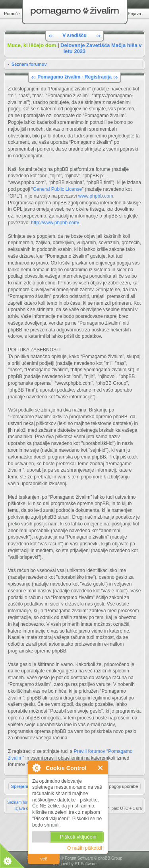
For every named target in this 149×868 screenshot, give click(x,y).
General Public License (57, 189)
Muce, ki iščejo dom (32, 45)
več (44, 859)
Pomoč (11, 14)
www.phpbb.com (96, 196)
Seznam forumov (29, 64)
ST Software (86, 864)
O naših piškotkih (85, 848)
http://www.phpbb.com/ (55, 223)
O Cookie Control (36, 768)
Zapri (101, 768)
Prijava (134, 14)
